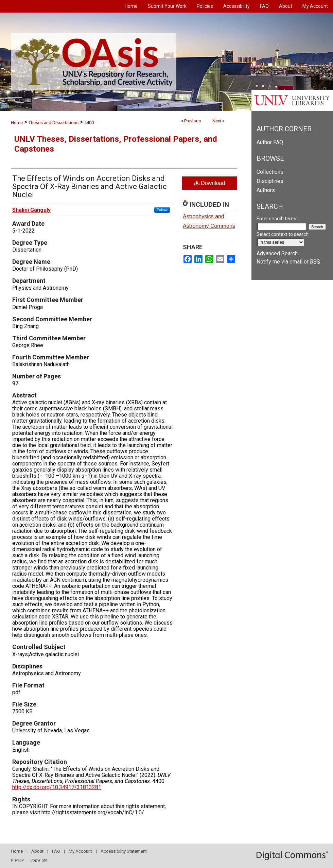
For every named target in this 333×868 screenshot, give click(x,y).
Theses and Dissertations (54, 123)
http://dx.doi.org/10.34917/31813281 (57, 787)
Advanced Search (277, 253)
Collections (270, 172)
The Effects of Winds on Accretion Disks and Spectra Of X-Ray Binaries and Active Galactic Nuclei (90, 186)
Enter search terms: (278, 219)
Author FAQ (270, 142)
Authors (266, 190)
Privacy (17, 860)
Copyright (39, 860)
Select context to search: (283, 234)
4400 (89, 123)
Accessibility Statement (124, 851)
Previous (192, 121)
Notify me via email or (288, 262)
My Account (80, 851)
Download (210, 183)
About (37, 851)
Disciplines (270, 181)
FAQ (56, 851)
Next (217, 121)
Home (17, 123)
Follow (162, 210)
